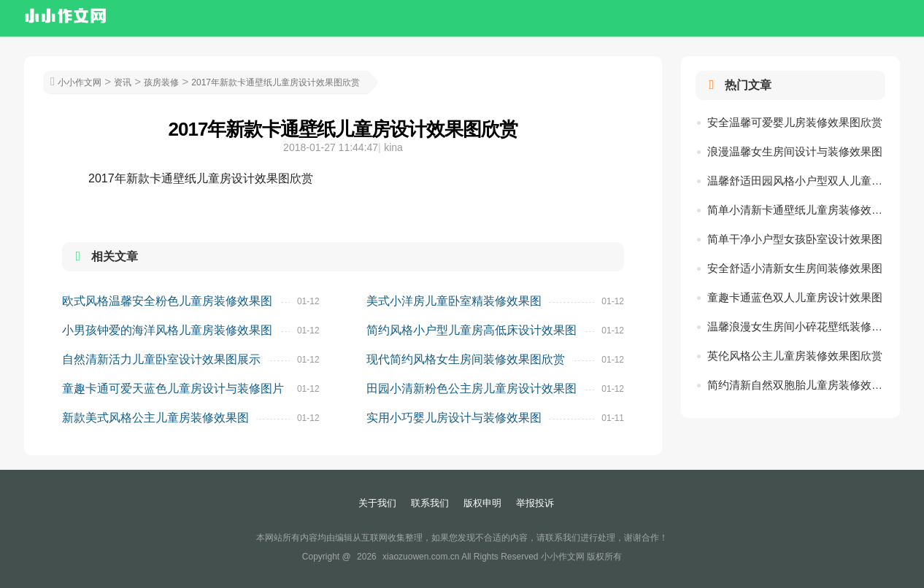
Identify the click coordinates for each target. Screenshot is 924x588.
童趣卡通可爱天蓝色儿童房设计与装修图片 (173, 388)
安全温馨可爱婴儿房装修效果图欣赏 (795, 122)
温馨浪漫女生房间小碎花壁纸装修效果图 (796, 326)
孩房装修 (161, 82)
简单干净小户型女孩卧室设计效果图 (795, 239)
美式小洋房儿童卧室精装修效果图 (454, 301)
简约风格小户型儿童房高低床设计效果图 (471, 330)
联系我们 (430, 503)
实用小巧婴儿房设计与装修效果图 (454, 418)
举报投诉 (535, 503)
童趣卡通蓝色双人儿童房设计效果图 (795, 297)
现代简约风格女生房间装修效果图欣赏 (466, 359)
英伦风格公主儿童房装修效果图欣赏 (795, 356)
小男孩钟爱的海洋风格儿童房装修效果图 (167, 330)
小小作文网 (80, 82)
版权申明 (482, 503)
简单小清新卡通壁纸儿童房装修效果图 (796, 210)
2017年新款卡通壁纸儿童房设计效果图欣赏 (276, 82)
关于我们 (377, 503)
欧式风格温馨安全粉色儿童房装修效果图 (167, 301)
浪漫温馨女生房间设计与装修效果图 (795, 151)
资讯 (123, 82)
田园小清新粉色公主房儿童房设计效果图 (471, 388)
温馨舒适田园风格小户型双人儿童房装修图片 (796, 181)
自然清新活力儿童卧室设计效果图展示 (161, 359)
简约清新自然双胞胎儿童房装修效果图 (796, 385)
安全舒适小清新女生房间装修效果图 (795, 268)
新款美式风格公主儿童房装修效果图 (155, 418)
